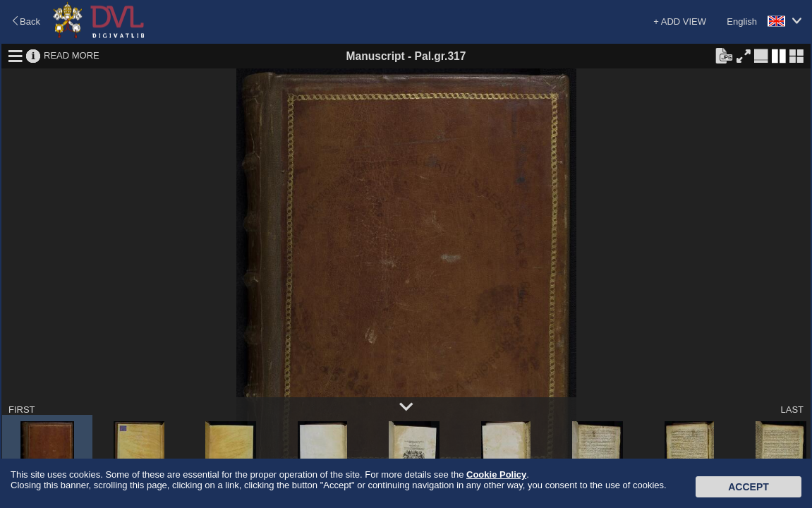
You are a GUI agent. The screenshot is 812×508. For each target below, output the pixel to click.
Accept (749, 487)
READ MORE (72, 55)
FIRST (22, 410)
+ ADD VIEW (680, 22)
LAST (792, 410)
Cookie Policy (496, 474)
